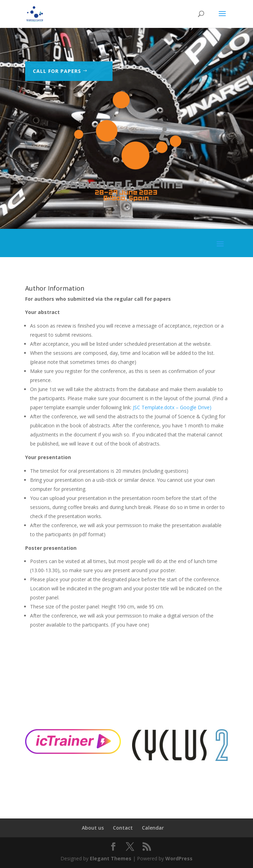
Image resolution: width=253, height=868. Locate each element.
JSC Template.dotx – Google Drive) (173, 407)
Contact (123, 828)
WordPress (179, 858)
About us (93, 828)
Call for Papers (57, 71)
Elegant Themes (111, 858)
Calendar (153, 828)
